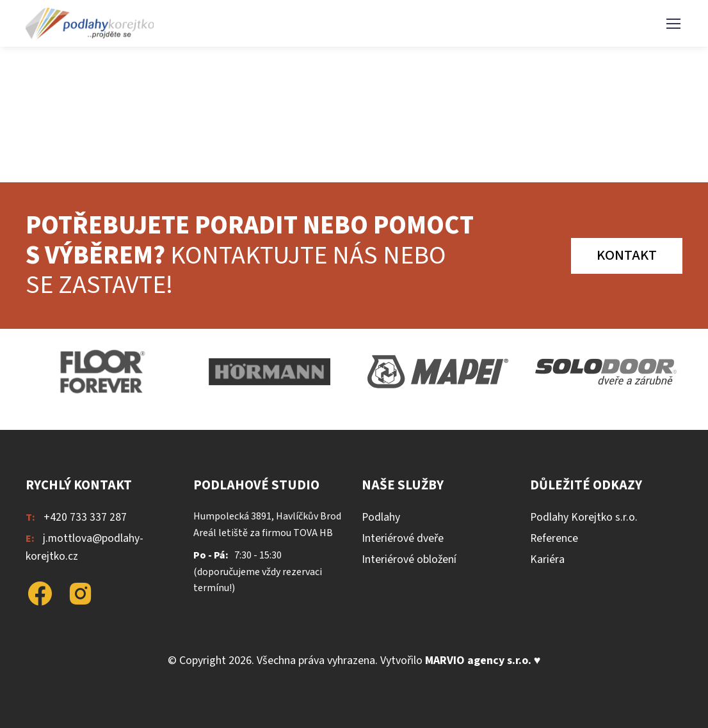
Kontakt (627, 255)
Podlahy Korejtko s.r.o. (584, 517)
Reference (554, 538)
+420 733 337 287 (85, 517)
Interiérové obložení (409, 559)
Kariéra (547, 559)
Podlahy (381, 517)
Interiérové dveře (403, 538)
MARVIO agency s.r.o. (478, 661)
